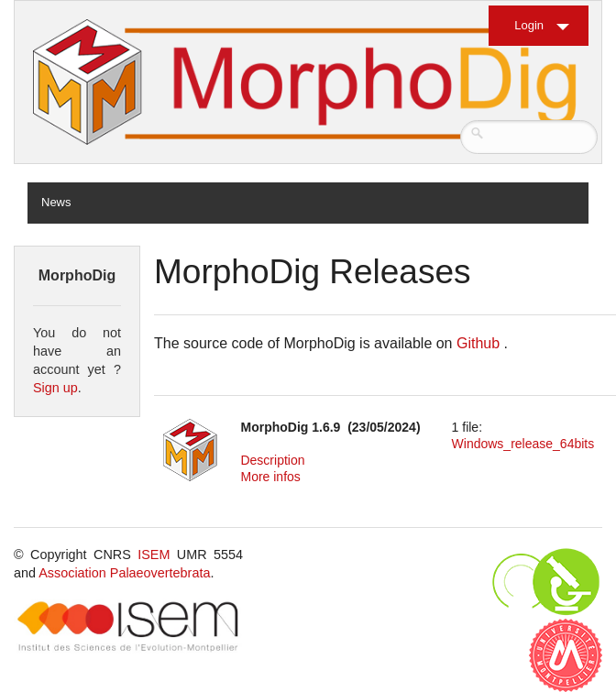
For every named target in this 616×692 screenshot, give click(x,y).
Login (529, 25)
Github (478, 343)
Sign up (55, 388)
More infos (270, 477)
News (56, 202)
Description (272, 460)
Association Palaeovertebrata (124, 573)
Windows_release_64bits (523, 444)
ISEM (154, 555)
